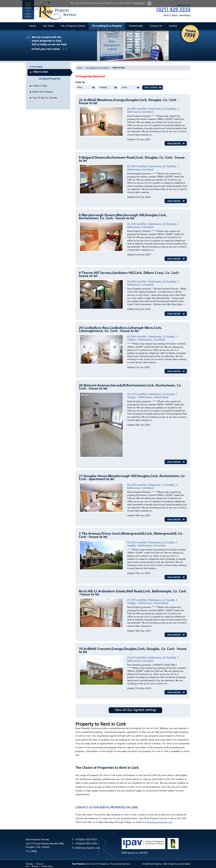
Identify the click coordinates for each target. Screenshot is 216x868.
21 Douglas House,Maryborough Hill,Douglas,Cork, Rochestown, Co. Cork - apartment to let (132, 478)
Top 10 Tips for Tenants (45, 98)
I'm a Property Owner (73, 26)
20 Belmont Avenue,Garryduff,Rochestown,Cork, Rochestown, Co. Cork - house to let (130, 387)
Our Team (48, 26)
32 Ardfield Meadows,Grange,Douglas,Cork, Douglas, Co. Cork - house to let (128, 102)
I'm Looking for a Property (107, 26)
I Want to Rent (40, 72)
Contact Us (156, 26)
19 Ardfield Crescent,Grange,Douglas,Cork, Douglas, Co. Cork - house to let (133, 651)
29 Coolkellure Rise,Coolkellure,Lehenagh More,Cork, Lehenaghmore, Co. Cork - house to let (120, 330)
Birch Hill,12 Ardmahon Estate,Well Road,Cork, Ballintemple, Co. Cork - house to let (133, 593)
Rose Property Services (51, 10)
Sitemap (29, 864)
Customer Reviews (122, 864)
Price (80, 88)
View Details (176, 143)
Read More (139, 3)
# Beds (103, 88)
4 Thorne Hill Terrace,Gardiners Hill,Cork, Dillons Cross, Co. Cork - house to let (130, 275)
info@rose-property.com (160, 822)
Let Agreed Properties (49, 79)
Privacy (35, 866)
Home (33, 26)
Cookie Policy (47, 866)
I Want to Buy (40, 86)
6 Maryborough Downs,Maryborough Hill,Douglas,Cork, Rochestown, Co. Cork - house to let (123, 217)
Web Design (169, 864)
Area (124, 88)
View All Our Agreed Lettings (135, 710)
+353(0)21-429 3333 (86, 840)
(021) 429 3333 (173, 10)
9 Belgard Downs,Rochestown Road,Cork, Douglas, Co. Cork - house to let (132, 159)
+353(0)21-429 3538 (86, 844)
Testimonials (136, 26)
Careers (173, 26)
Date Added (151, 88)
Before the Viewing (43, 92)
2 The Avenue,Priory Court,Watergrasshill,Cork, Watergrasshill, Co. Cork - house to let (131, 535)
